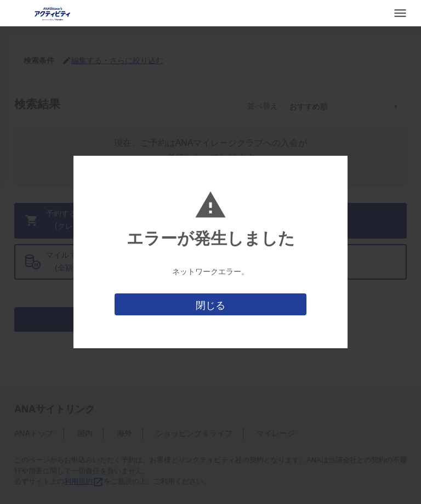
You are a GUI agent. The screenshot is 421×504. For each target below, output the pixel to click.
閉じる (210, 305)
